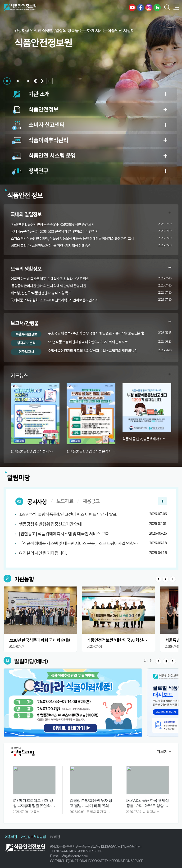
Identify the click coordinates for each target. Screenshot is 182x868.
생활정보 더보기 (170, 267)
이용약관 (11, 837)
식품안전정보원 (19, 8)
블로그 (157, 8)
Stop (166, 661)
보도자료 (65, 501)
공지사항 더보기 (162, 501)
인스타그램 (149, 8)
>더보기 (173, 579)
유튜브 (132, 8)
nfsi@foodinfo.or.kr (74, 856)
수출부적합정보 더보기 (170, 322)
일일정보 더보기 (170, 213)
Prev (158, 579)
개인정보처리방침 (33, 837)
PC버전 (55, 837)
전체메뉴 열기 (176, 8)
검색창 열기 (167, 8)
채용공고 (91, 501)
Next (165, 579)
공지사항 (37, 502)
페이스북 (141, 8)
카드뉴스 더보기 (170, 374)
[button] (7, 81)
